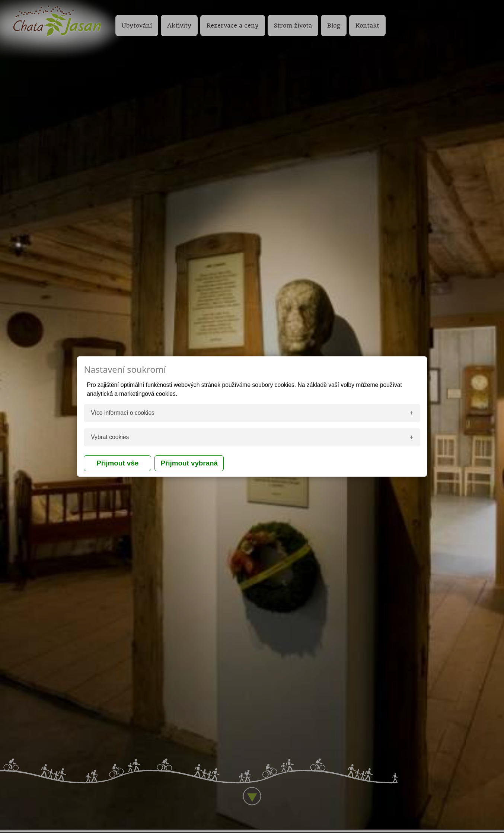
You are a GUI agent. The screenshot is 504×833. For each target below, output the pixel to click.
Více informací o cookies (123, 413)
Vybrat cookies (110, 437)
